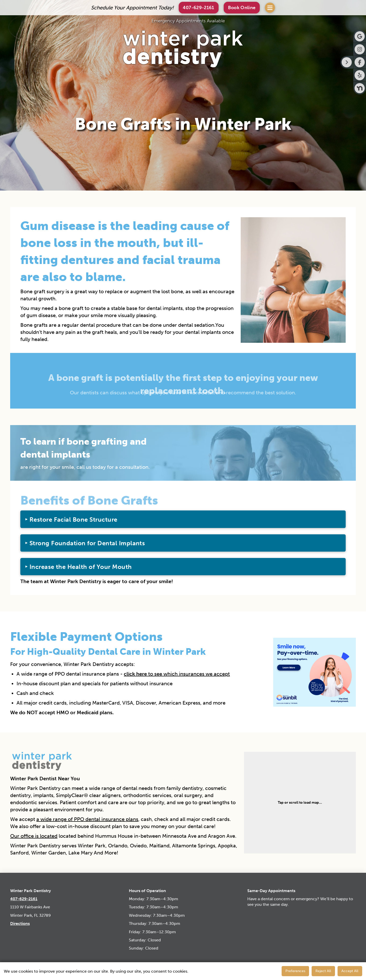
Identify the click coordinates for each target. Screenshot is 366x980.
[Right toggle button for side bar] (347, 62)
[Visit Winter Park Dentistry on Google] (360, 36)
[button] (242, 7)
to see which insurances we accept (177, 674)
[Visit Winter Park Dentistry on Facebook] (360, 62)
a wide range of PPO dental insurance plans (87, 819)
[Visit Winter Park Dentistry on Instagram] (360, 49)
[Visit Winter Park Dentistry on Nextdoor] (360, 88)
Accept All (350, 971)
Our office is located (34, 836)
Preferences (295, 971)
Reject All (323, 971)
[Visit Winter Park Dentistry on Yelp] (360, 75)
